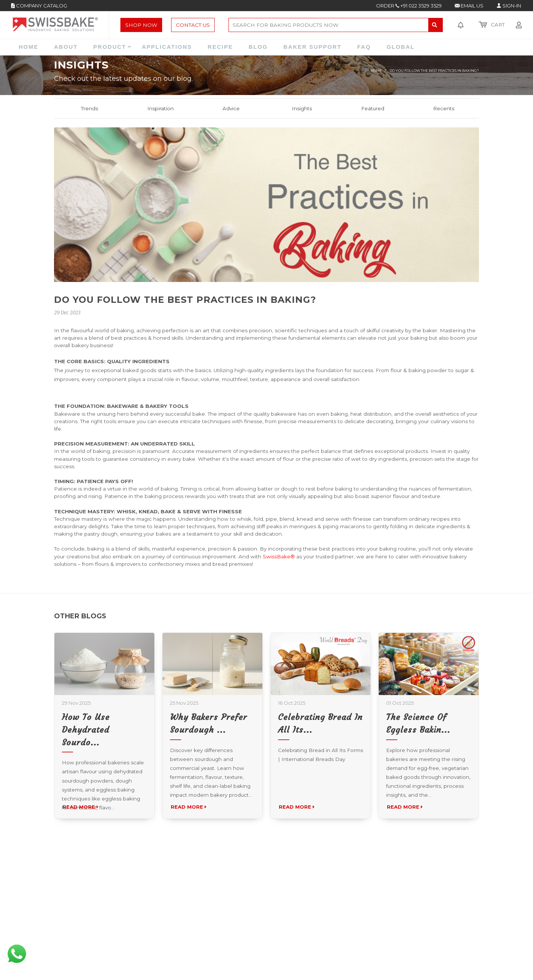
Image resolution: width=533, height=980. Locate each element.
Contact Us (193, 25)
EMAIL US (469, 6)
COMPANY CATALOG (39, 6)
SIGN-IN (509, 6)
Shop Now (141, 25)
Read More (83, 828)
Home (376, 71)
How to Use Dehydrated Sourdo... (86, 751)
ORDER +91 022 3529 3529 (409, 6)
